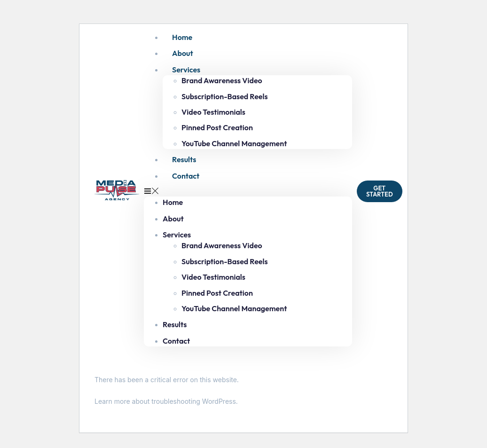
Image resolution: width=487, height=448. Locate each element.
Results (184, 159)
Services (186, 70)
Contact (186, 176)
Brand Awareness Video (222, 80)
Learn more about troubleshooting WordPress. (166, 401)
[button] (248, 191)
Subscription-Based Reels (224, 96)
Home (182, 37)
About (183, 53)
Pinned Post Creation (217, 127)
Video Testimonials (213, 112)
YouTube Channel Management (234, 143)
